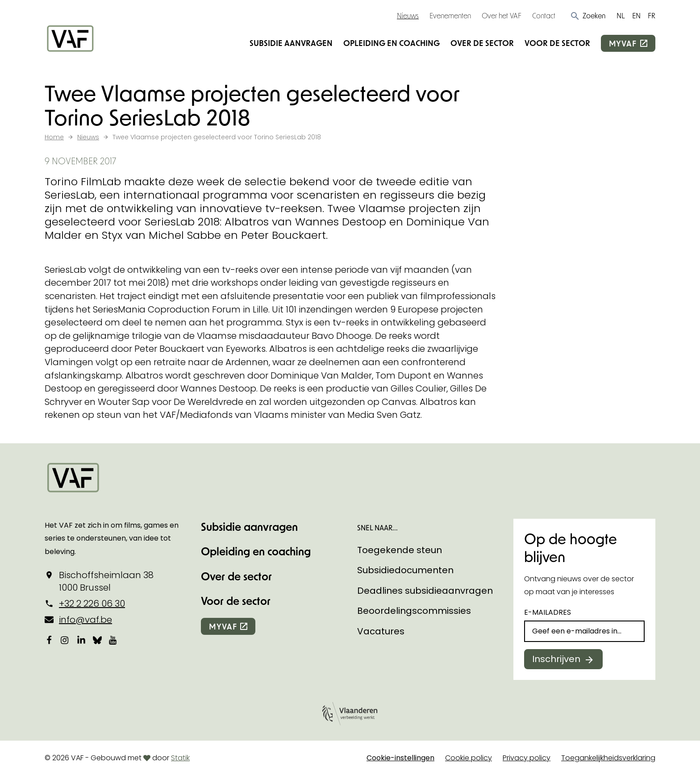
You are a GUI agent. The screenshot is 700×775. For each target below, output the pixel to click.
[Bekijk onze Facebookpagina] (49, 640)
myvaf (623, 43)
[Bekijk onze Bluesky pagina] (97, 640)
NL (621, 15)
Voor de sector (557, 43)
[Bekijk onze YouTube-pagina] (113, 640)
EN (636, 15)
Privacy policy (527, 758)
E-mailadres (548, 612)
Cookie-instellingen (400, 758)
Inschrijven (556, 659)
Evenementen (450, 15)
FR (652, 15)
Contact (544, 15)
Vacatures (381, 631)
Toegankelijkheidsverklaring (608, 758)
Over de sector (482, 43)
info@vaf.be (85, 620)
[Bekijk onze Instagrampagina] (65, 640)
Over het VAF (502, 15)
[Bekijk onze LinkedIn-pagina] (81, 640)
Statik (180, 758)
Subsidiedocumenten (405, 570)
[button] (588, 16)
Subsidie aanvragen (291, 43)
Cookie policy (469, 758)
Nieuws (408, 15)
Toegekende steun (400, 550)
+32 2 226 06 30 (92, 604)
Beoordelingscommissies (414, 611)
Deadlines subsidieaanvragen (425, 591)
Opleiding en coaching (392, 43)
